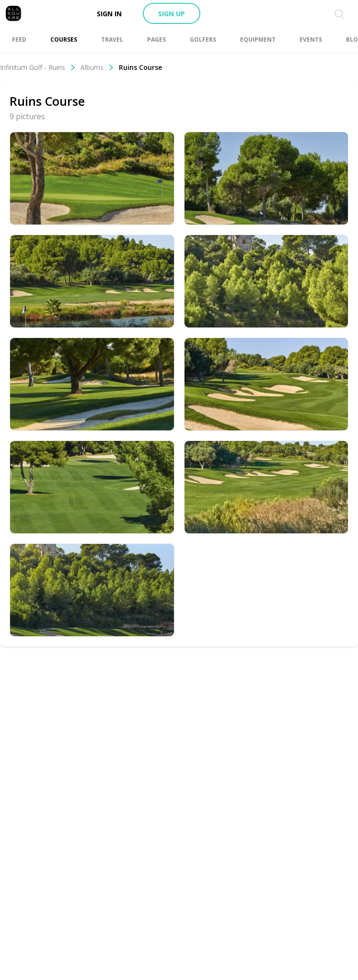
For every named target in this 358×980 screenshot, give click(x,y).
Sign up (172, 14)
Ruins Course (140, 67)
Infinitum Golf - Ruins (38, 67)
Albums (97, 67)
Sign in (109, 14)
